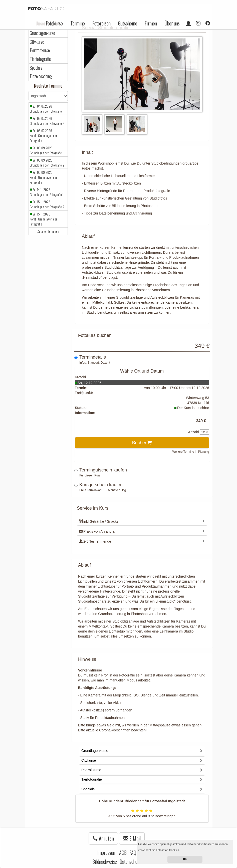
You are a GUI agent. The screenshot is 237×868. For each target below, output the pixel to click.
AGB (123, 853)
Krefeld (80, 377)
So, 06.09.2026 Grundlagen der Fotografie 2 (47, 163)
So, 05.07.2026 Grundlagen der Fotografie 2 (47, 121)
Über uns (172, 23)
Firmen (151, 23)
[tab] (142, 521)
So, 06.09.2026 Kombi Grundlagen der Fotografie (43, 177)
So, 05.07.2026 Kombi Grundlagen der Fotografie (43, 136)
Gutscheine (128, 23)
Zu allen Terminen (48, 231)
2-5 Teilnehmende (95, 541)
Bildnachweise (105, 862)
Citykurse (37, 42)
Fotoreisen (101, 23)
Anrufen (103, 838)
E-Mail (132, 838)
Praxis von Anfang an (98, 531)
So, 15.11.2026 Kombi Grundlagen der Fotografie (43, 219)
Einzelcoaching (41, 76)
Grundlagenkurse (42, 33)
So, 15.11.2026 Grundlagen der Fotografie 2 (47, 204)
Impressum (107, 853)
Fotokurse (54, 23)
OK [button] (185, 859)
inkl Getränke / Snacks (99, 521)
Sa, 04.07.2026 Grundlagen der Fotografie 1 (47, 109)
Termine (78, 23)
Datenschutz (130, 862)
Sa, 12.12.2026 (89, 383)
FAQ (133, 853)
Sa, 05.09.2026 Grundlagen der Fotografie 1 (47, 150)
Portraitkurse (40, 50)
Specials (36, 68)
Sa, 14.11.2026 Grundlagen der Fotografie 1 (47, 192)
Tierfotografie (40, 59)
